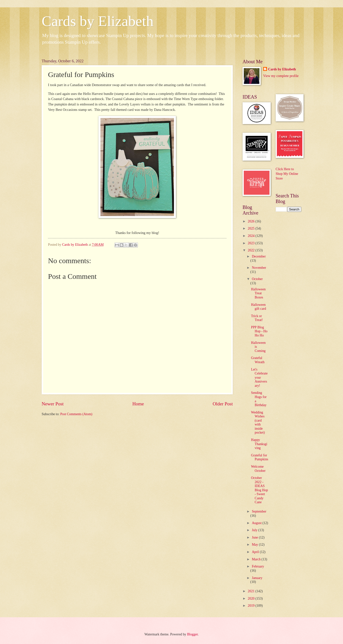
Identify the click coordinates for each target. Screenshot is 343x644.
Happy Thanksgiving (259, 444)
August (257, 523)
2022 (251, 250)
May (255, 545)
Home (138, 404)
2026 (251, 221)
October (257, 279)
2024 (251, 236)
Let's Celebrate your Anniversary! (259, 378)
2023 (251, 243)
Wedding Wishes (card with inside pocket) (258, 423)
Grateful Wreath (258, 360)
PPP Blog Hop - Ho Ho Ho (259, 331)
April (256, 552)
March (257, 559)
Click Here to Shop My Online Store (287, 174)
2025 (251, 228)
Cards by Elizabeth (98, 21)
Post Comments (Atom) (76, 414)
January (257, 578)
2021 (251, 591)
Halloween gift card (258, 307)
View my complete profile (281, 76)
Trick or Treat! (257, 318)
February (258, 566)
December (259, 256)
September (259, 511)
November (259, 268)
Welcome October (258, 469)
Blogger (192, 634)
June (255, 537)
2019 (251, 606)
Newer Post (53, 404)
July (255, 530)
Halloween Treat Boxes (258, 293)
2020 (251, 599)
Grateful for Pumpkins (259, 457)
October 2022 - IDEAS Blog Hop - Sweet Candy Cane (259, 490)
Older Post (223, 404)
